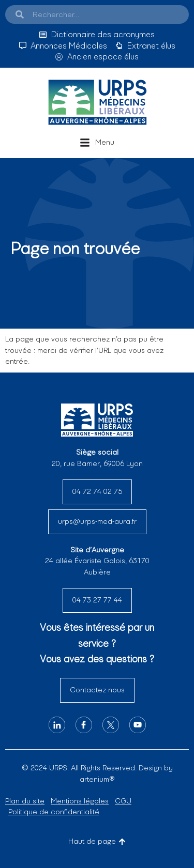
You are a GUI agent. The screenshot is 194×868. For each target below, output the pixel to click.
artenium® (97, 779)
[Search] (20, 14)
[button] (97, 143)
